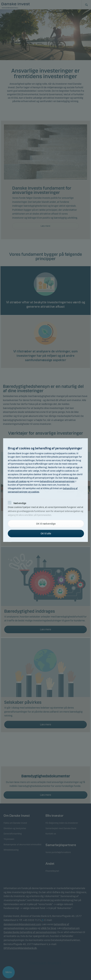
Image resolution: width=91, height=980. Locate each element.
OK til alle (46, 533)
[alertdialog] (45, 490)
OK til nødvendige (46, 524)
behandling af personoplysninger (57, 481)
